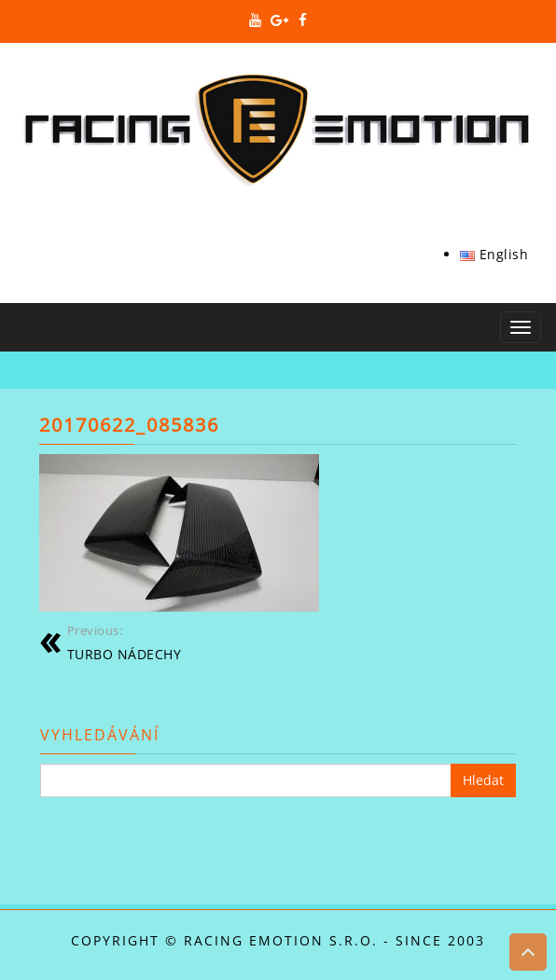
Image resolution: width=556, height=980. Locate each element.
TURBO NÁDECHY (125, 642)
